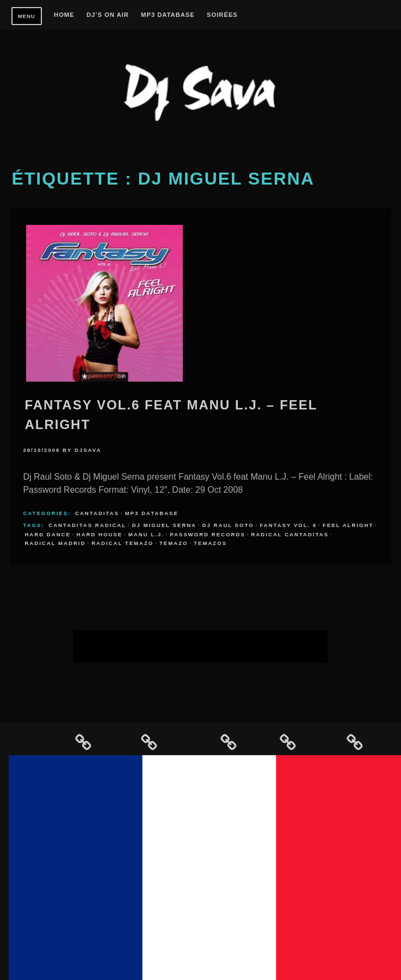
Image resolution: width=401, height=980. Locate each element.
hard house (100, 534)
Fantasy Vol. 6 (288, 525)
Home (64, 15)
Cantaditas (97, 513)
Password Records (207, 534)
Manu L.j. (146, 534)
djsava (88, 450)
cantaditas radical (87, 525)
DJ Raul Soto (228, 525)
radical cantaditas (290, 534)
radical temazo (122, 543)
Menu (27, 16)
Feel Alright (348, 525)
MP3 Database (168, 15)
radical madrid (55, 543)
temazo (174, 543)
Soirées (222, 15)
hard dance (48, 534)
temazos (210, 543)
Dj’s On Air (108, 15)
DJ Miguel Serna (164, 525)
